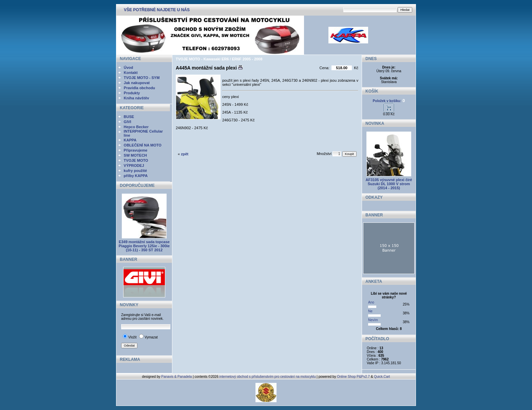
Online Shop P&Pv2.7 (353, 377)
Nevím (373, 320)
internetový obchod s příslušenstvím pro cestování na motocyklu (268, 377)
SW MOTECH (135, 155)
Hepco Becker (136, 127)
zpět (185, 154)
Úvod (129, 67)
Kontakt (131, 73)
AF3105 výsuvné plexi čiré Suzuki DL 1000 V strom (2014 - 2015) (389, 184)
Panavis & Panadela (177, 377)
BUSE (129, 117)
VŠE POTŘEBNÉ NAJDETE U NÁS (157, 10)
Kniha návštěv (137, 98)
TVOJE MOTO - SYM (142, 78)
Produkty (132, 93)
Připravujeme (136, 150)
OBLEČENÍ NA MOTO (143, 145)
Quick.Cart (382, 377)
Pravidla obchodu (139, 88)
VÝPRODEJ (134, 165)
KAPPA (130, 140)
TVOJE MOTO (136, 160)
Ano (371, 302)
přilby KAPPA (136, 176)
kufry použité (135, 171)
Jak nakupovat (137, 83)
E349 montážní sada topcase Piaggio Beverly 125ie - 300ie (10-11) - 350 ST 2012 (144, 246)
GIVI (128, 122)
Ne (370, 311)
